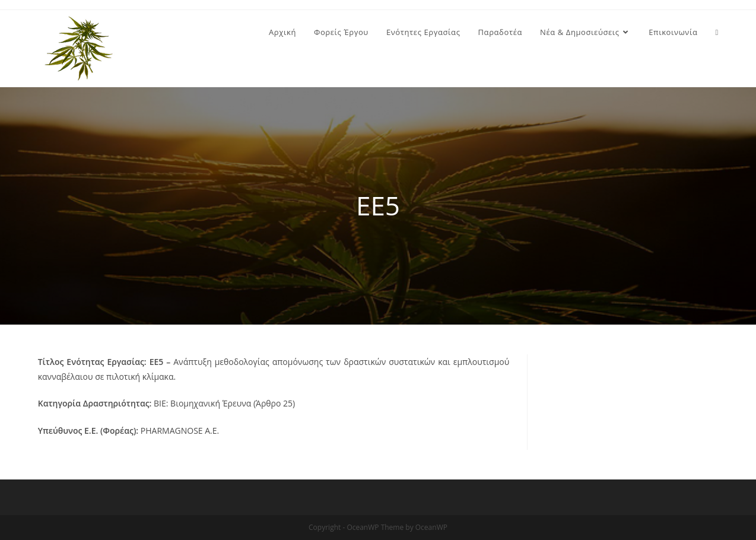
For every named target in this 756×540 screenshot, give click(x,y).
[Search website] (717, 32)
